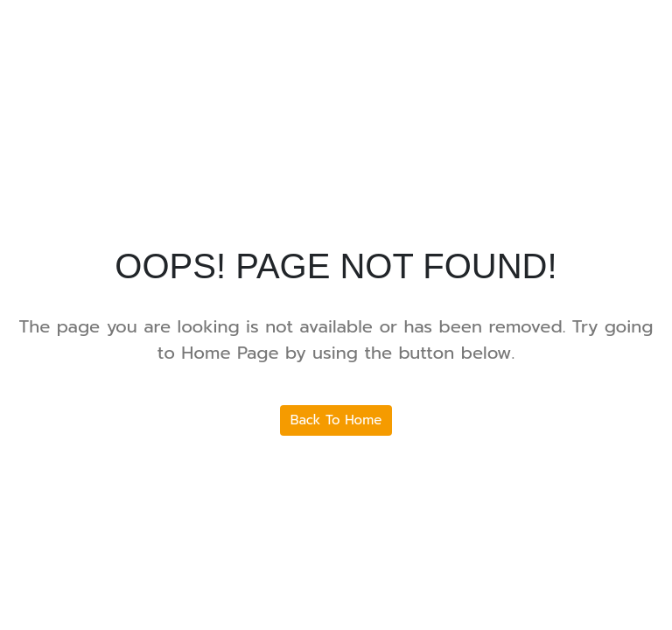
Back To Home (336, 420)
